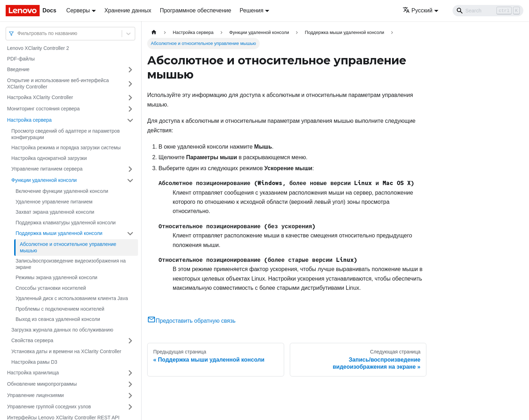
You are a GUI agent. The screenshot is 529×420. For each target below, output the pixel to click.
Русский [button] (418, 10)
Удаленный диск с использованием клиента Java (72, 298)
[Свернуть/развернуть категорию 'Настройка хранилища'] (130, 373)
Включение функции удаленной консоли (62, 191)
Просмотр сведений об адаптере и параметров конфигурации (65, 134)
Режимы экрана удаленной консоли (56, 277)
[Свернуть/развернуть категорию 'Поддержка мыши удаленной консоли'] (130, 234)
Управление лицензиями (35, 395)
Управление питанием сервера (47, 169)
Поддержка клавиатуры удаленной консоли (66, 223)
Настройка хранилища (33, 373)
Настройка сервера (29, 120)
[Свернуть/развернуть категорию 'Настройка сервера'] (130, 120)
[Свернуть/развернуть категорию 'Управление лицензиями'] (130, 396)
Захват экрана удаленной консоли (55, 212)
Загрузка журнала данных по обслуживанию (62, 330)
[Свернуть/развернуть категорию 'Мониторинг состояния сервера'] (130, 109)
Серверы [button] (78, 10)
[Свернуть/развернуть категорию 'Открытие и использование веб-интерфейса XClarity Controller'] (130, 84)
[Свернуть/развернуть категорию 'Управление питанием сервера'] (130, 169)
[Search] (488, 11)
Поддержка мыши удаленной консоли (59, 233)
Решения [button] (251, 10)
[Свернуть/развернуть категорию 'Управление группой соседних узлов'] (130, 407)
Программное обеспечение (196, 10)
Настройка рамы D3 (34, 362)
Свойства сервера (32, 340)
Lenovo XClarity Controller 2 (38, 48)
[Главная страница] (154, 32)
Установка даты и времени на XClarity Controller (66, 351)
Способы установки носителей (51, 288)
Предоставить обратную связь (191, 321)
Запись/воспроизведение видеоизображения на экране (71, 264)
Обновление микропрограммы (42, 384)
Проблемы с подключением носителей (60, 309)
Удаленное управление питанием (54, 202)
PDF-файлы (21, 59)
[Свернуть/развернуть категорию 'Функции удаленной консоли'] (130, 180)
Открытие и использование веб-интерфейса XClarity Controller (58, 84)
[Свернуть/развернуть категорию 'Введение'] (130, 70)
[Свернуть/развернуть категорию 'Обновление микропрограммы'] (130, 384)
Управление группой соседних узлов (49, 407)
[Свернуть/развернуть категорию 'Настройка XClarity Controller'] (130, 98)
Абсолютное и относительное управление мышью (68, 247)
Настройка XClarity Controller (40, 97)
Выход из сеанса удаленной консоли (58, 319)
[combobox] (18, 33)
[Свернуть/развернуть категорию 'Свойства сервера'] (130, 341)
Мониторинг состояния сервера (43, 109)
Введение (18, 69)
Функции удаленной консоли (44, 180)
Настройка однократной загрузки (49, 158)
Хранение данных (128, 10)
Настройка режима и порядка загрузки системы (66, 148)
